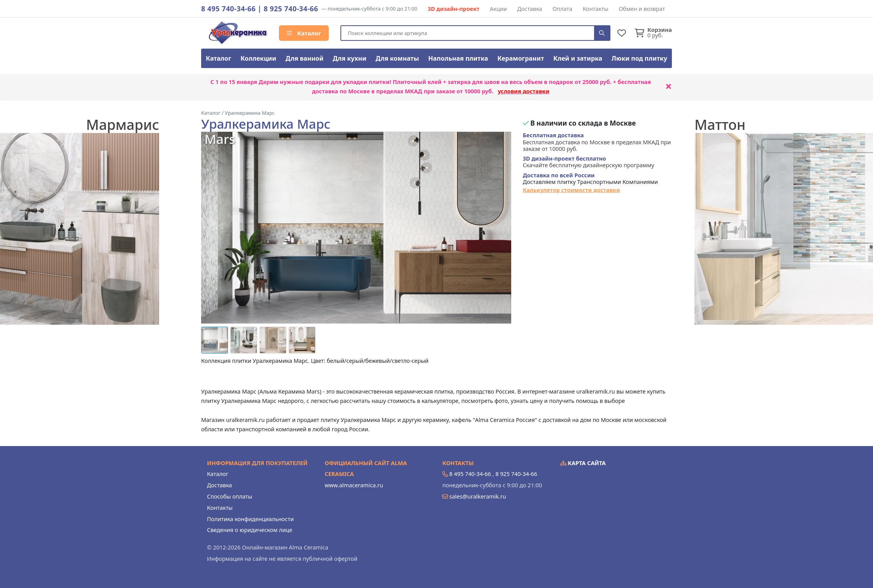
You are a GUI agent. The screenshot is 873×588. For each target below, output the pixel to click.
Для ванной (305, 58)
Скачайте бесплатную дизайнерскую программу (589, 162)
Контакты (596, 9)
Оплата (562, 9)
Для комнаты (397, 58)
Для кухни (349, 58)
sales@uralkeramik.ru (478, 496)
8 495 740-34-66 (228, 9)
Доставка (529, 9)
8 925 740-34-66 (291, 9)
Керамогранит (521, 58)
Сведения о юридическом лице (250, 530)
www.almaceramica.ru (354, 485)
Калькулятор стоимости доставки (571, 190)
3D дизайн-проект (453, 9)
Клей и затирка (578, 58)
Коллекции (258, 58)
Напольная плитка (458, 58)
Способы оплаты (230, 496)
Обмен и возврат (642, 9)
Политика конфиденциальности (250, 519)
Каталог (304, 33)
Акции (498, 9)
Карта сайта (583, 463)
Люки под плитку (639, 58)
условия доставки (523, 91)
